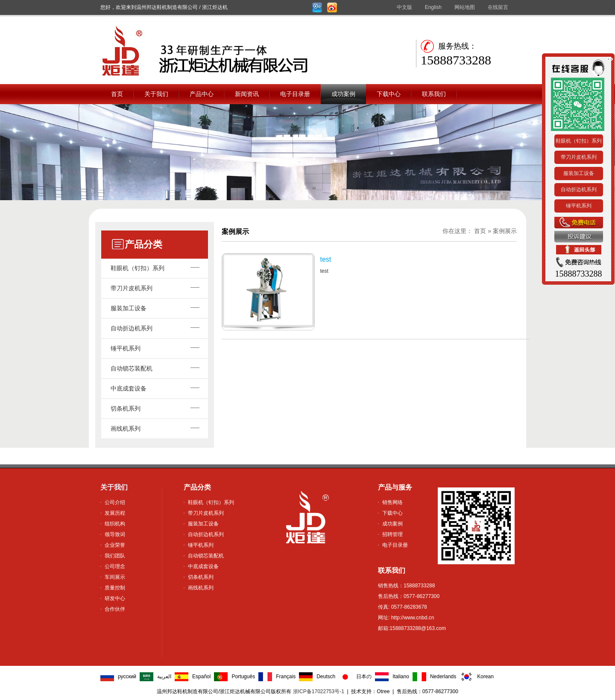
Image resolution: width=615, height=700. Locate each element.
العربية (164, 677)
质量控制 (115, 588)
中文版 (404, 7)
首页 (117, 94)
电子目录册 (295, 94)
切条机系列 (126, 408)
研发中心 (115, 598)
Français (286, 677)
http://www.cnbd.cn (412, 618)
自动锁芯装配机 (132, 368)
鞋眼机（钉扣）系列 (138, 268)
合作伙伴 (115, 609)
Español (201, 677)
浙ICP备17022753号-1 (319, 691)
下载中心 (389, 94)
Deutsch (326, 677)
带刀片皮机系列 (132, 288)
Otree (383, 691)
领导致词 (115, 534)
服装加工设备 (129, 308)
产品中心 (202, 94)
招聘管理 (392, 534)
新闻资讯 (247, 94)
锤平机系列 (126, 348)
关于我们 (156, 94)
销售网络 (392, 502)
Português (243, 677)
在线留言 (498, 7)
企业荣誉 (115, 545)
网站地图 (465, 7)
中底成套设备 (129, 388)
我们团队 (115, 556)
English (433, 7)
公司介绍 (115, 502)
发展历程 (115, 513)
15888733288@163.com (418, 628)
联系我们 (434, 94)
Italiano (401, 677)
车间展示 (115, 577)
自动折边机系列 (132, 328)
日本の (364, 677)
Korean (485, 677)
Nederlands (443, 677)
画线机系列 (126, 429)
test (325, 259)
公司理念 (115, 566)
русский (127, 677)
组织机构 (115, 524)
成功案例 (343, 94)
